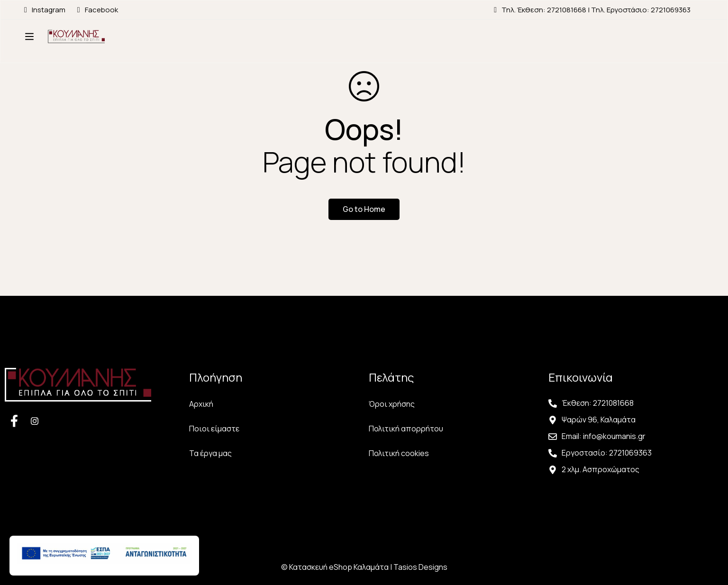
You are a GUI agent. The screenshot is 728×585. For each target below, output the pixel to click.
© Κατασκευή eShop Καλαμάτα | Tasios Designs (364, 567)
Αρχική (201, 404)
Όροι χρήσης (392, 404)
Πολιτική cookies (399, 453)
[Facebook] (14, 420)
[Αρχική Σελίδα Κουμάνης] (83, 46)
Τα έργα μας (210, 453)
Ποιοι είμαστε (214, 429)
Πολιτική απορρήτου (406, 429)
